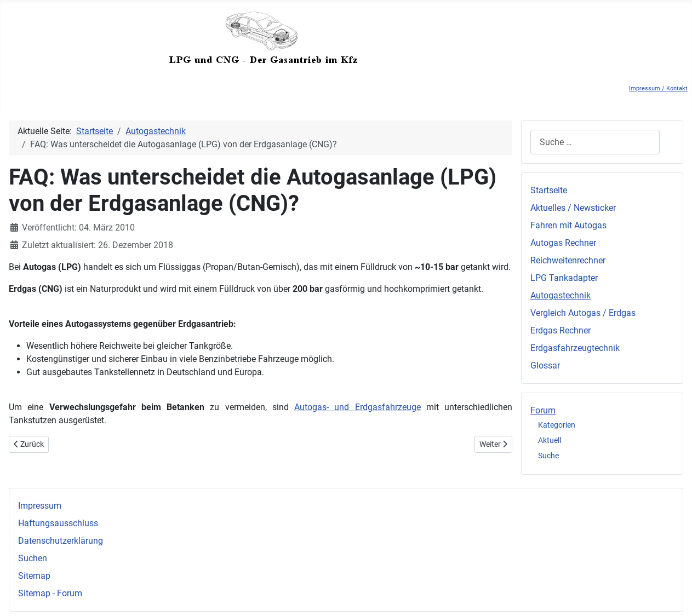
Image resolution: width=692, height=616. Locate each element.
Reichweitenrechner (568, 260)
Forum (543, 410)
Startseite (549, 190)
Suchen (33, 558)
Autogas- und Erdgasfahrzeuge (358, 407)
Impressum (40, 506)
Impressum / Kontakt (658, 88)
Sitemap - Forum (50, 593)
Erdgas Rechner (561, 330)
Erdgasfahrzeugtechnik (575, 348)
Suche (548, 456)
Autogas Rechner (563, 243)
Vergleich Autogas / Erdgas (583, 313)
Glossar (545, 365)
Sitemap (34, 576)
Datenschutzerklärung (61, 541)
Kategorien (557, 425)
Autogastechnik (561, 295)
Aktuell (550, 440)
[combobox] (595, 142)
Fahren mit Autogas (568, 225)
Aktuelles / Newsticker (573, 208)
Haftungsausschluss (58, 523)
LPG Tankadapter (564, 278)
